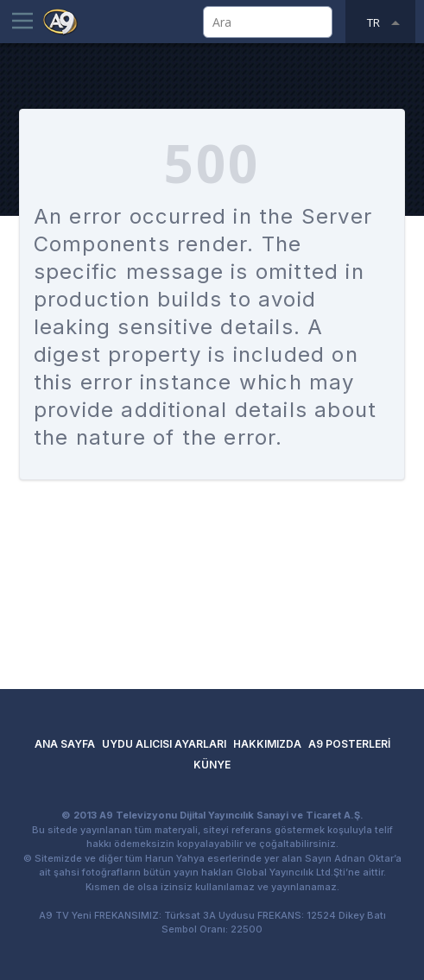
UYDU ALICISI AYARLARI (164, 744)
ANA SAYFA (65, 744)
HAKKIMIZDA (267, 744)
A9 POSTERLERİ (349, 744)
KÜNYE (212, 765)
